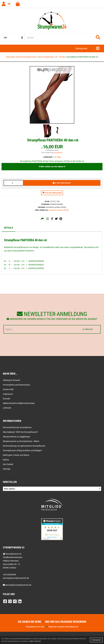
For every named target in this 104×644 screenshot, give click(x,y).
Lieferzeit (7, 408)
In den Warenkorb (62, 183)
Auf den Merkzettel (52, 193)
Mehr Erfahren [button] (35, 641)
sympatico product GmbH (59, 210)
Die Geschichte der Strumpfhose (17, 427)
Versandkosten (58, 153)
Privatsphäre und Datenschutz (16, 385)
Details (9, 228)
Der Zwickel (8, 464)
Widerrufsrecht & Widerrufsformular (19, 403)
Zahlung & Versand (11, 380)
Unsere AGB (8, 389)
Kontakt (6, 399)
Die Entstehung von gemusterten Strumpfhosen (24, 446)
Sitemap (7, 469)
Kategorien (81, 48)
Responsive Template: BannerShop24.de (63, 627)
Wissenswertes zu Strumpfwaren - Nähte (21, 441)
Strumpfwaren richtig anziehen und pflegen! (22, 450)
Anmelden (88, 329)
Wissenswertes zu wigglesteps (16, 437)
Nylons (6, 460)
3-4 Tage (57, 157)
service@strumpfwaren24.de (18, 585)
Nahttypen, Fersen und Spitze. (16, 455)
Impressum (8, 394)
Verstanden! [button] (96, 640)
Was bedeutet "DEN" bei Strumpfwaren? (20, 432)
